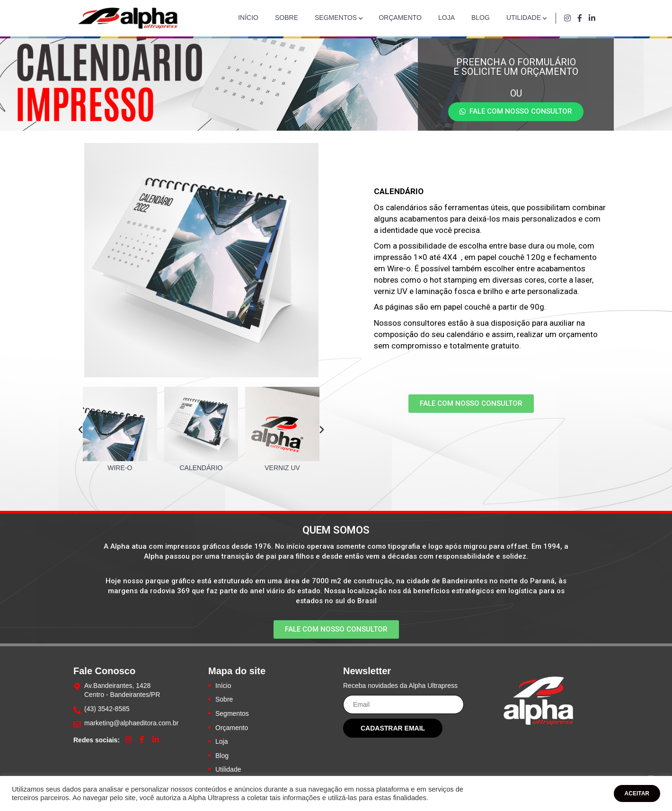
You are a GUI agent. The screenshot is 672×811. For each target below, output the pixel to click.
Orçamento (400, 18)
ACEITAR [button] (637, 793)
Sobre (287, 18)
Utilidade (524, 18)
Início (248, 18)
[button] (516, 112)
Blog (481, 18)
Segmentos (336, 18)
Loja (447, 18)
